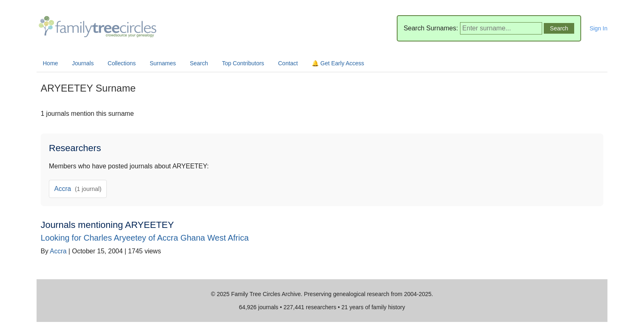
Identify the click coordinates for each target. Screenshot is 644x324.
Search (199, 63)
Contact (288, 63)
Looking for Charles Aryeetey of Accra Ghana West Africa (145, 238)
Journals (83, 63)
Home (50, 63)
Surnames (163, 63)
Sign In (598, 28)
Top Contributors (243, 63)
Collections (122, 63)
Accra (78, 189)
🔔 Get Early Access (338, 63)
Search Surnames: (431, 28)
